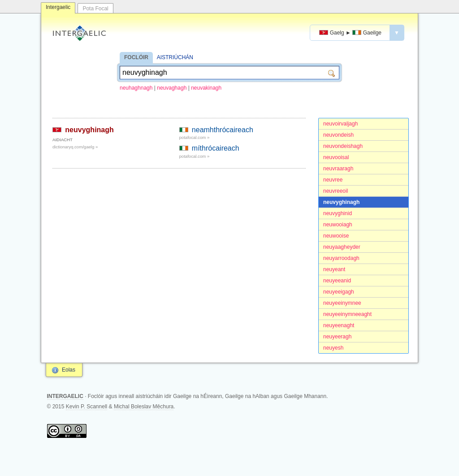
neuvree (333, 180)
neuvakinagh (206, 88)
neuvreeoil (336, 191)
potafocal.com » (195, 137)
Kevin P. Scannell (87, 407)
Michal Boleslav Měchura (144, 407)
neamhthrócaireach (223, 130)
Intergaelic (58, 7)
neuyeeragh (337, 337)
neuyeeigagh (339, 292)
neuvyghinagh (341, 202)
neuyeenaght (339, 325)
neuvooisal (336, 157)
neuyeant (334, 269)
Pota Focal (95, 9)
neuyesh (333, 348)
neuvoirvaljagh (340, 124)
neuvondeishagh (343, 146)
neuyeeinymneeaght (347, 314)
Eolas (69, 370)
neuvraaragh (338, 169)
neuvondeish (338, 135)
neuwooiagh (338, 225)
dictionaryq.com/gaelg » (75, 147)
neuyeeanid (337, 281)
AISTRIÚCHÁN (175, 57)
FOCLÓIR (136, 57)
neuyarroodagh (341, 258)
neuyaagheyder (342, 247)
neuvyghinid (338, 213)
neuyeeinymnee (342, 303)
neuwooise (336, 236)
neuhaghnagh (136, 88)
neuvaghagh (172, 88)
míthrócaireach (216, 148)
